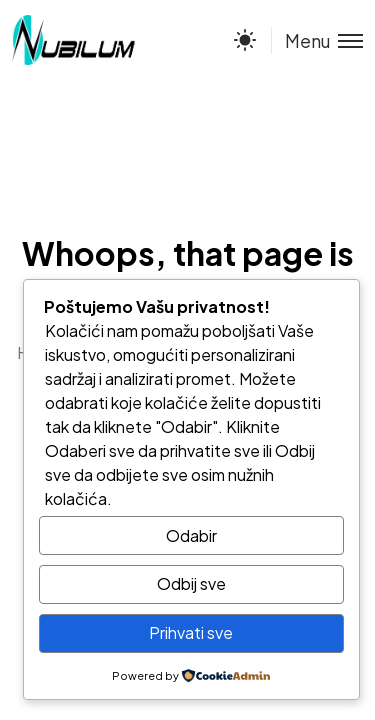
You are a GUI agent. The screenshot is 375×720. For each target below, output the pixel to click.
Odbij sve (191, 583)
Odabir (191, 535)
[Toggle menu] (317, 40)
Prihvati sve (191, 632)
